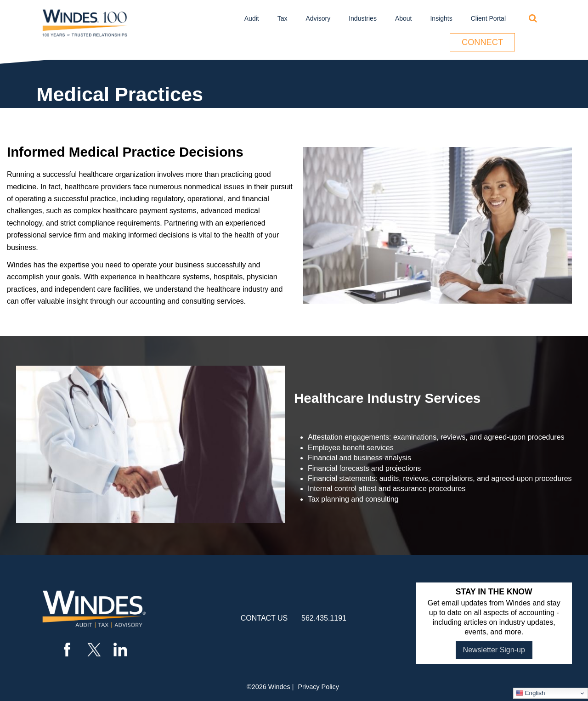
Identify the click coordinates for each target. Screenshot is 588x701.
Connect (482, 42)
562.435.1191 (324, 618)
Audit (252, 18)
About (404, 18)
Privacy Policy (318, 687)
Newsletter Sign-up (494, 650)
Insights (441, 18)
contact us (264, 618)
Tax (283, 18)
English (530, 693)
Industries (363, 18)
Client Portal (488, 18)
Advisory (318, 18)
